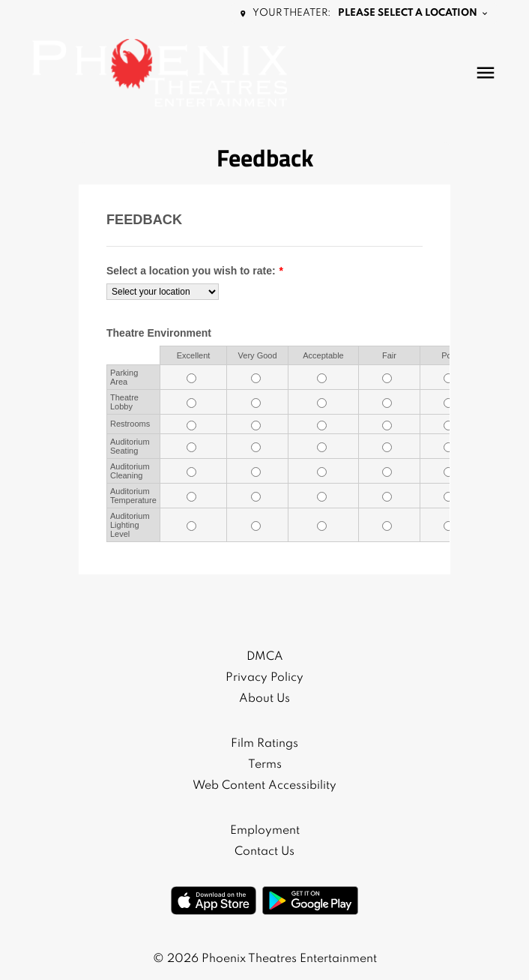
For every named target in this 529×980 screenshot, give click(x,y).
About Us (264, 699)
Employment (265, 831)
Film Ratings (264, 744)
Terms (265, 765)
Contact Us (264, 852)
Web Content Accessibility (264, 786)
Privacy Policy (264, 678)
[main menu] (486, 73)
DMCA (265, 657)
